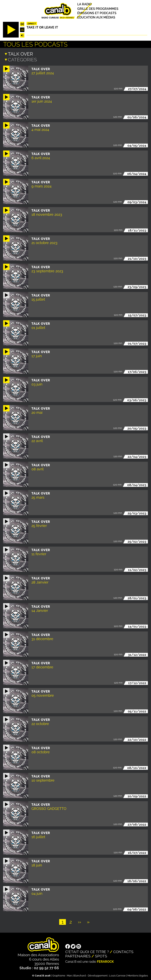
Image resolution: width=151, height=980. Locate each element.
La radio (84, 4)
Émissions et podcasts (97, 13)
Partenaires (78, 956)
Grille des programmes (98, 9)
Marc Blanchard (76, 975)
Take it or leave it (42, 27)
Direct (32, 24)
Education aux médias (96, 17)
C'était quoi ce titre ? (87, 951)
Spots (101, 956)
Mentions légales (138, 975)
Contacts (123, 951)
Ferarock (105, 961)
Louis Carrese (117, 975)
